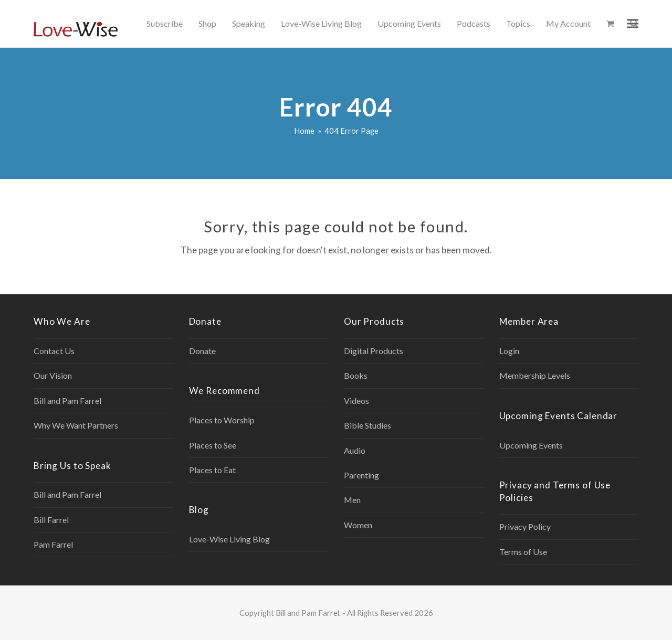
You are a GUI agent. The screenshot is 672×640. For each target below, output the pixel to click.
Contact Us (54, 351)
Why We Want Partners (76, 425)
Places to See (213, 445)
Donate (202, 351)
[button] (610, 24)
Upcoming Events (531, 445)
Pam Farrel (53, 544)
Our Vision (53, 375)
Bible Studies (367, 425)
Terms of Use (523, 552)
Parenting (361, 475)
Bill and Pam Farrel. (308, 613)
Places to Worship (222, 420)
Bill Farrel (51, 520)
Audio (355, 450)
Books (356, 375)
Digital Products (374, 351)
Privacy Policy (525, 526)
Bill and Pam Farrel (67, 401)
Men (352, 500)
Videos (356, 401)
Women (358, 525)
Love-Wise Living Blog (229, 539)
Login (509, 351)
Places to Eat (212, 470)
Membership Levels (535, 375)
